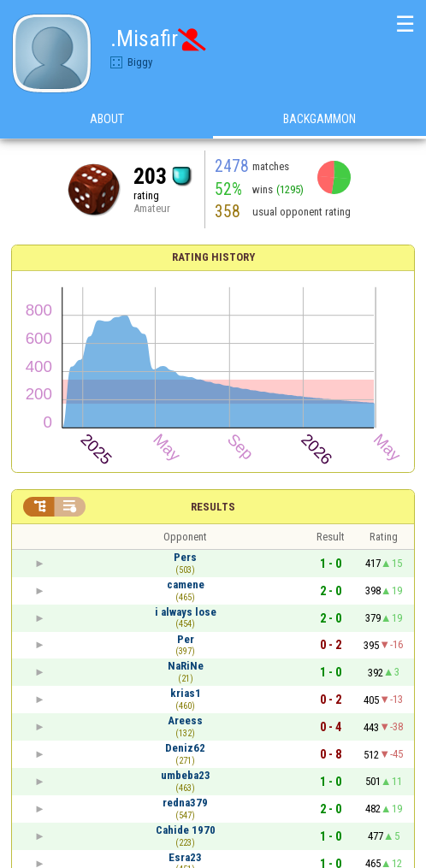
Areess (185, 720)
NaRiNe (186, 666)
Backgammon (319, 119)
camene (186, 585)
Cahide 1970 (186, 830)
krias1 (186, 693)
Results (213, 507)
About (107, 119)
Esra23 (185, 857)
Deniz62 (185, 748)
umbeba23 (186, 775)
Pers (185, 557)
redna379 (185, 803)
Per (186, 639)
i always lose (186, 612)
